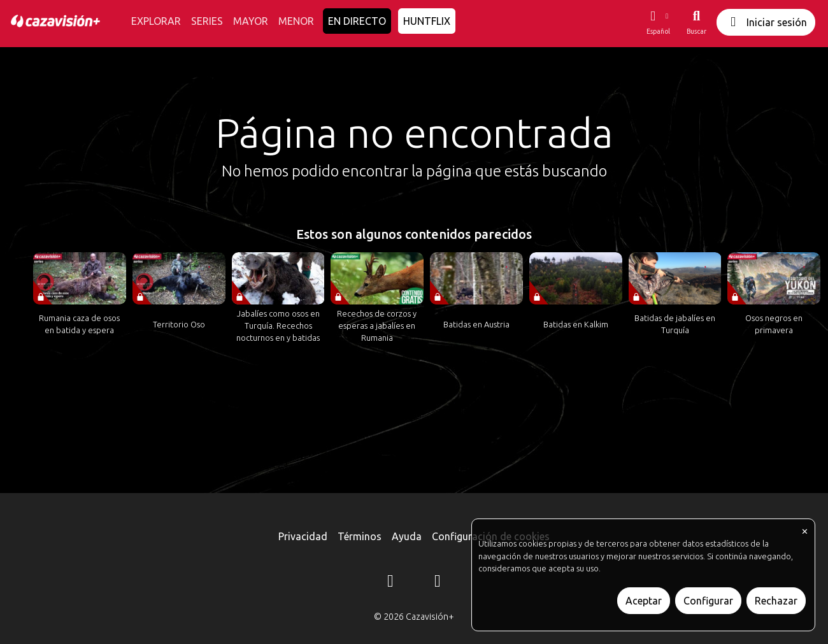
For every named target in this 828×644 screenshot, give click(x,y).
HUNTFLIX (427, 21)
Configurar (708, 601)
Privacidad (303, 536)
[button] (658, 22)
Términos (360, 536)
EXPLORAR (156, 21)
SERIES (207, 21)
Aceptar (644, 601)
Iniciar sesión (766, 22)
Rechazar (776, 601)
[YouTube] (438, 583)
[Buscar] (696, 22)
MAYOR (251, 21)
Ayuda (407, 536)
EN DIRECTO (357, 21)
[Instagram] (390, 583)
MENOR (296, 21)
